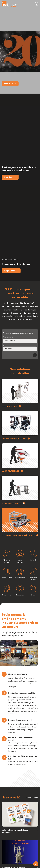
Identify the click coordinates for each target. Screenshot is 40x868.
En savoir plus (10, 84)
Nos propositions (11, 271)
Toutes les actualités (32, 798)
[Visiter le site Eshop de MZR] (15, 4)
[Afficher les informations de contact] (36, 864)
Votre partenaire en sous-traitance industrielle (20, 831)
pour (5, 345)
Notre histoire (10, 177)
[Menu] (37, 4)
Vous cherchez (8, 337)
